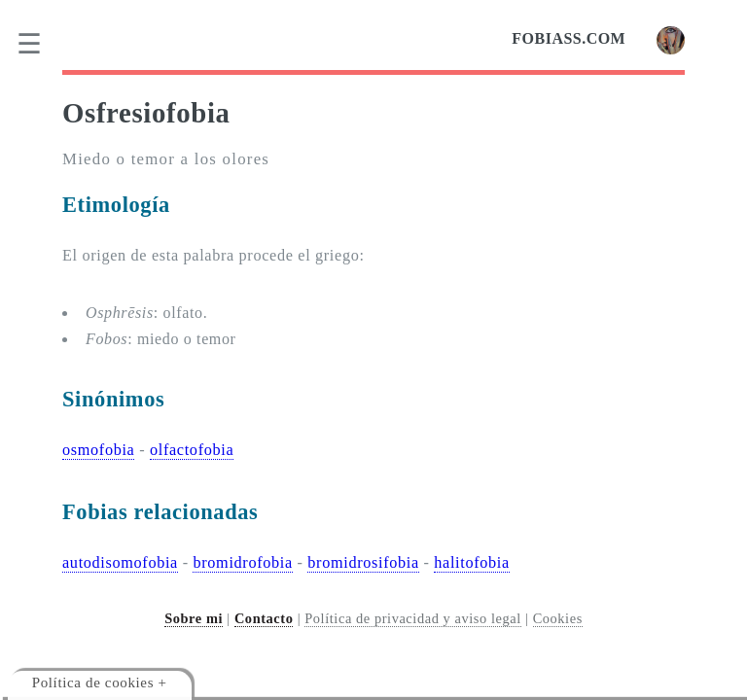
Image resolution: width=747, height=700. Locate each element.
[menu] (42, 44)
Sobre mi (194, 618)
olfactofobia (192, 450)
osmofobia (98, 450)
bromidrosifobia (363, 563)
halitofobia (472, 563)
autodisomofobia (120, 563)
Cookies (558, 618)
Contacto (264, 618)
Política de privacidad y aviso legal (413, 618)
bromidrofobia (242, 563)
